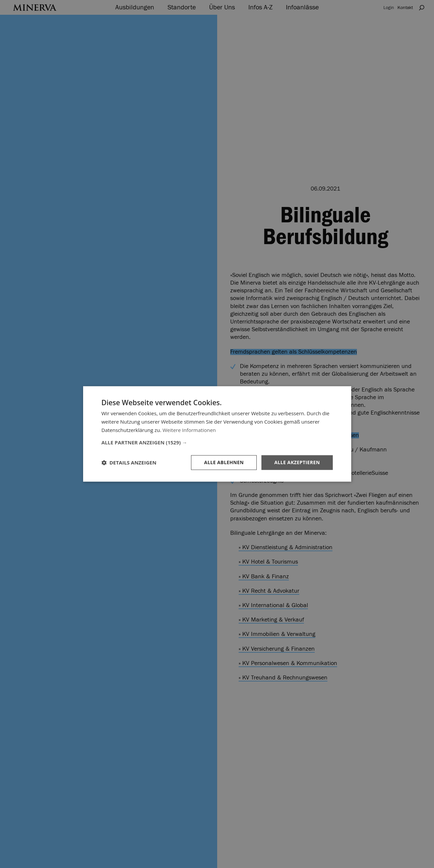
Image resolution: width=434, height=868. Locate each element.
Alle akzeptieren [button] (297, 462)
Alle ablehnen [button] (224, 462)
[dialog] (217, 434)
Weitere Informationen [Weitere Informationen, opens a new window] (189, 430)
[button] (217, 442)
